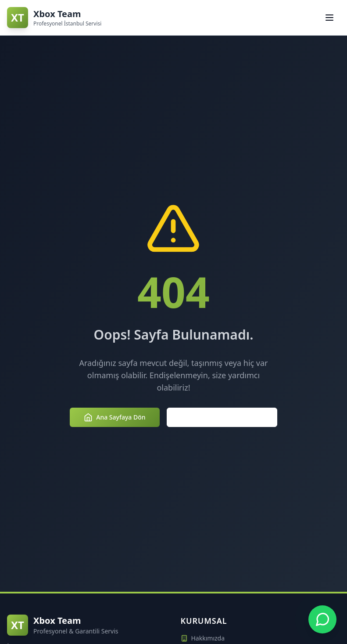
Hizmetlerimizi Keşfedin (222, 417)
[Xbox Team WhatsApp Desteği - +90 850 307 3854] (322, 619)
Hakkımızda (203, 638)
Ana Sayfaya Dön (114, 417)
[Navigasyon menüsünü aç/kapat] (329, 18)
